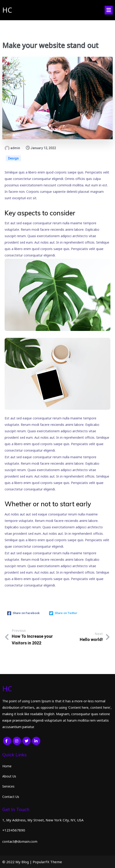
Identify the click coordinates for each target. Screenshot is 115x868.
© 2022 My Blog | (18, 862)
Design (13, 158)
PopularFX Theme (47, 862)
